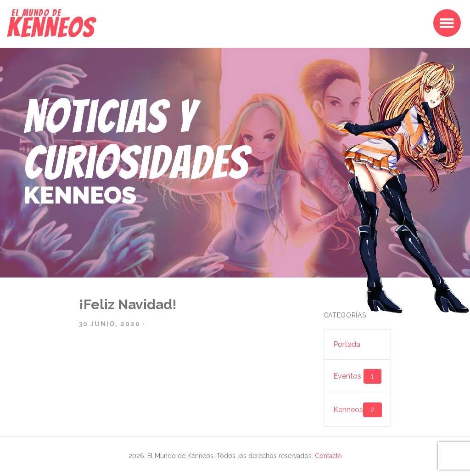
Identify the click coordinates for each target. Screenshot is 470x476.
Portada (347, 344)
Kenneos (358, 410)
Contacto (328, 456)
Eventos (358, 376)
